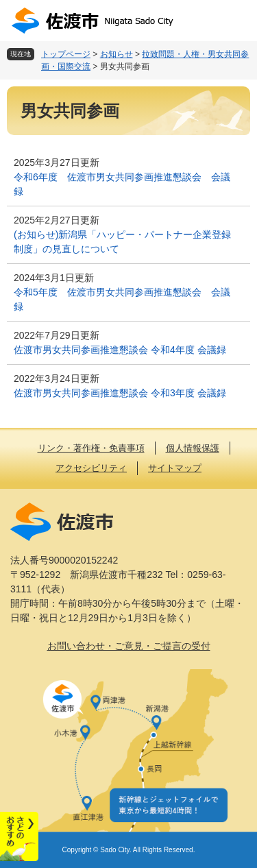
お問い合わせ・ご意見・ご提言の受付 (129, 646)
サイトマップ (175, 468)
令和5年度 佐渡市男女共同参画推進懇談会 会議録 (122, 299)
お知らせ (117, 54)
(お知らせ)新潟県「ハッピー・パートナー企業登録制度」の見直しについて (122, 242)
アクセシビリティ (91, 468)
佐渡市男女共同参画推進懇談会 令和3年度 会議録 (120, 393)
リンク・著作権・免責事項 (91, 448)
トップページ (66, 54)
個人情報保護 (193, 448)
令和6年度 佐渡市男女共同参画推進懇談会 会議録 (122, 184)
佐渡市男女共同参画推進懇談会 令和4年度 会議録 (120, 350)
